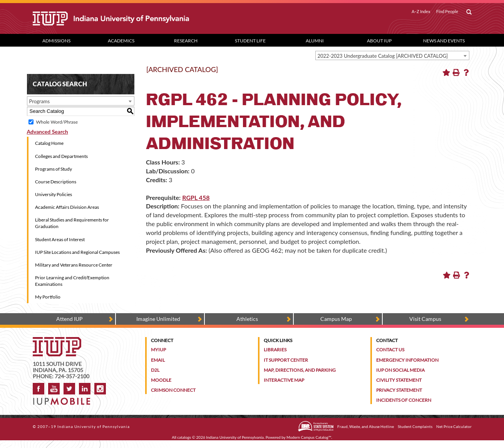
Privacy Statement (399, 390)
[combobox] (392, 55)
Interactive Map (284, 380)
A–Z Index (421, 12)
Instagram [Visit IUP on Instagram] (100, 389)
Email (158, 360)
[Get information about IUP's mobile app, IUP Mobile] (64, 399)
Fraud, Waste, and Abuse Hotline (366, 426)
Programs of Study (54, 169)
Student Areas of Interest (60, 239)
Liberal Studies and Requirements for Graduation (72, 223)
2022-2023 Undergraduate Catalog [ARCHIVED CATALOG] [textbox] (383, 56)
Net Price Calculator (454, 426)
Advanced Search (48, 132)
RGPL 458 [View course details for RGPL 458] (196, 197)
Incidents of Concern (404, 400)
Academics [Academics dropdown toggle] (121, 41)
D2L (155, 370)
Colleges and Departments (61, 156)
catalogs (184, 437)
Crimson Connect (173, 390)
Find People (447, 12)
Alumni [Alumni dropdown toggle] (315, 41)
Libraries (275, 350)
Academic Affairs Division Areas (67, 207)
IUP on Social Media (400, 370)
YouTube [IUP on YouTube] (54, 389)
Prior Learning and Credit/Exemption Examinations (72, 281)
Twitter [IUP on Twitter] (69, 389)
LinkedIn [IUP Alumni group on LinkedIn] (85, 389)
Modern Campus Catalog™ (309, 437)
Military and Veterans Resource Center (74, 265)
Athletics (247, 319)
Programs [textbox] (40, 101)
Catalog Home (49, 143)
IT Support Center (286, 360)
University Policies (54, 194)
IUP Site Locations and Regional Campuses (77, 252)
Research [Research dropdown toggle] (186, 41)
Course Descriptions (56, 182)
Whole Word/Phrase (57, 122)
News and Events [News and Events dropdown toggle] (444, 41)
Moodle (161, 380)
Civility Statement (399, 380)
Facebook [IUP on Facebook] (39, 389)
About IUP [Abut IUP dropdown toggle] (379, 41)
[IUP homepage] (57, 341)
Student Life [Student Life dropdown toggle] (250, 41)
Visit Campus (425, 319)
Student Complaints (415, 426)
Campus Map (336, 319)
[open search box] (469, 12)
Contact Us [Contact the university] (390, 350)
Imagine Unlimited (158, 319)
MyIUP (158, 350)
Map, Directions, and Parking (300, 370)
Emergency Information (407, 360)
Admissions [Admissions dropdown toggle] (56, 41)
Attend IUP (69, 319)
